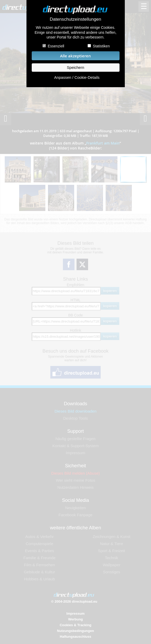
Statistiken (101, 46)
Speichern (75, 68)
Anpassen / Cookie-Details (77, 77)
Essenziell (56, 46)
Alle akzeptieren (75, 56)
